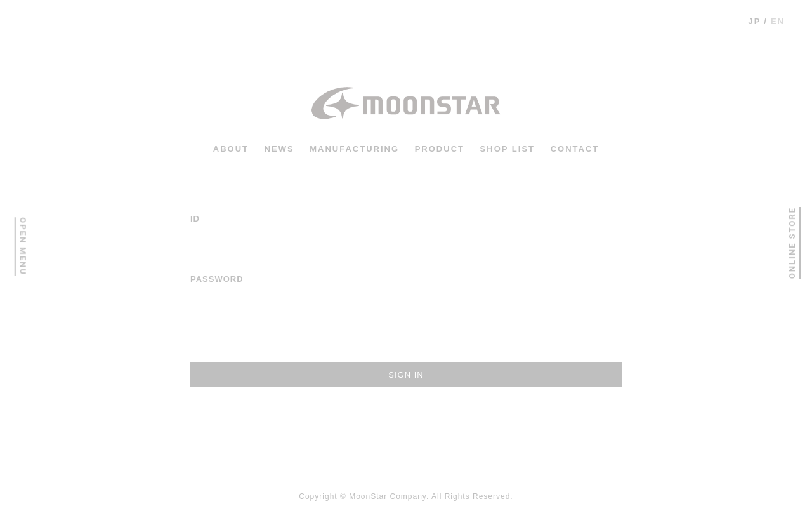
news (279, 149)
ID (195, 219)
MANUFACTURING (354, 149)
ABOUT (231, 149)
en (778, 21)
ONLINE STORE (791, 243)
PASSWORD (217, 279)
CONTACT (575, 149)
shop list (507, 149)
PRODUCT (440, 149)
